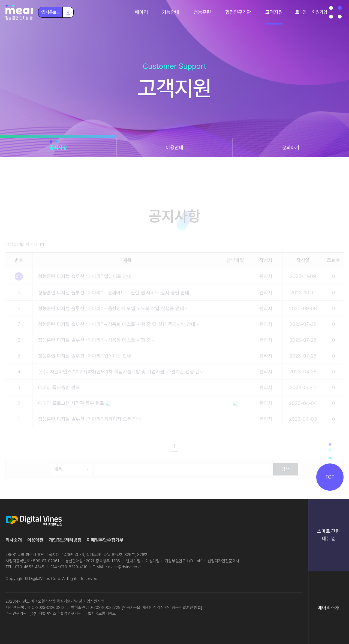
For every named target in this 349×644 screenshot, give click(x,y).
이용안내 (174, 147)
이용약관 (35, 540)
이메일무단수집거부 (105, 540)
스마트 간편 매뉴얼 (328, 535)
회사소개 (14, 540)
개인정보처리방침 (65, 540)
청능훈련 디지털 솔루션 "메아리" (19, 12)
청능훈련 (202, 12)
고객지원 (274, 12)
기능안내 (171, 12)
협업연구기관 (238, 12)
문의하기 (291, 147)
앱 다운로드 (57, 12)
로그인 (301, 12)
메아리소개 (329, 608)
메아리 (142, 12)
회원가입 (320, 12)
